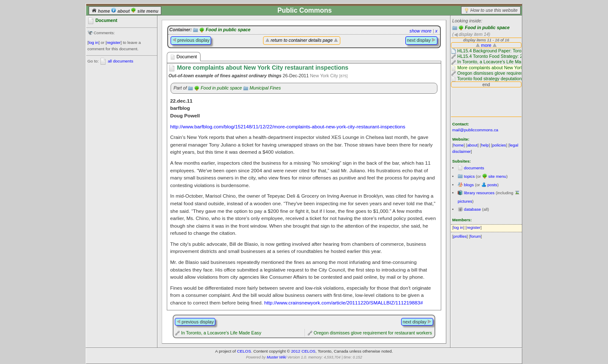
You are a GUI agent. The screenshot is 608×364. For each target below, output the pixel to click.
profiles (460, 236)
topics (470, 176)
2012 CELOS (303, 351)
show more (421, 31)
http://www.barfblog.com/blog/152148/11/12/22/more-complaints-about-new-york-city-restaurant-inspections (288, 126)
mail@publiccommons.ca (475, 130)
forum (476, 236)
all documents (120, 61)
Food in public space (487, 27)
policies (499, 145)
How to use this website (494, 10)
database (472, 209)
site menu (145, 11)
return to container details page (302, 40)
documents (474, 168)
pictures (465, 201)
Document (184, 57)
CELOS (244, 351)
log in (94, 42)
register (114, 42)
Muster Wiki (277, 357)
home (101, 11)
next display (421, 40)
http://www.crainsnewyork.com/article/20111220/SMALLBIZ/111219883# (344, 303)
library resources (479, 193)
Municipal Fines (265, 88)
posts (492, 185)
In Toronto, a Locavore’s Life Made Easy (221, 333)
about (121, 11)
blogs (469, 185)
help (485, 145)
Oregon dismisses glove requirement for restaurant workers (373, 333)
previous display (191, 40)
